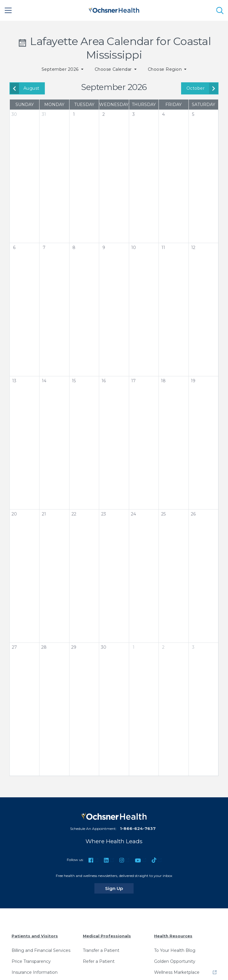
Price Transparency (31, 961)
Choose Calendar (114, 69)
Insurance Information (35, 972)
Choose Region (166, 69)
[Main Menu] (8, 10)
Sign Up (119, 888)
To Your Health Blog (175, 950)
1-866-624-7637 (138, 828)
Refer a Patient (99, 961)
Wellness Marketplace (177, 972)
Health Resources (173, 936)
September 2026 (61, 69)
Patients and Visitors (35, 936)
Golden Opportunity (175, 961)
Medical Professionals (107, 936)
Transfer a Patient (101, 950)
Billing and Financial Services (41, 950)
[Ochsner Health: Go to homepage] (114, 9)
